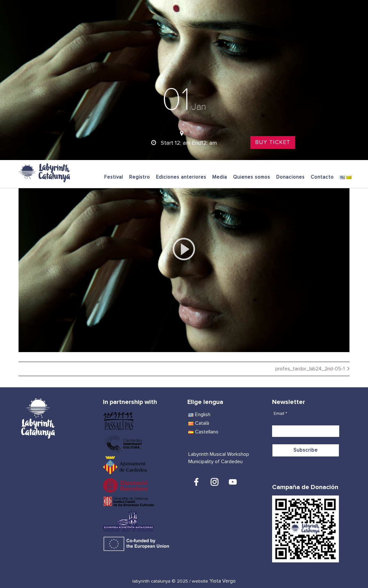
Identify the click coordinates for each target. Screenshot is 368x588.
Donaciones (290, 177)
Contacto (322, 177)
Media (220, 177)
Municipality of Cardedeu (215, 462)
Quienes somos (252, 177)
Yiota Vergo (223, 581)
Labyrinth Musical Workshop (219, 454)
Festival (114, 177)
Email (280, 414)
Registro (140, 177)
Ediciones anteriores (181, 177)
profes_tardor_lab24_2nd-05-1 (310, 369)
